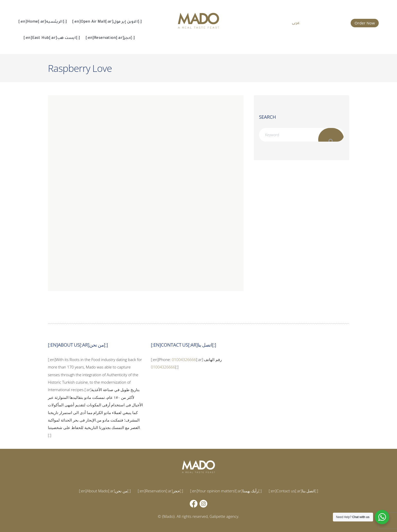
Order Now (365, 23)
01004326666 (184, 359)
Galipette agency (224, 516)
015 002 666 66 (329, 22)
